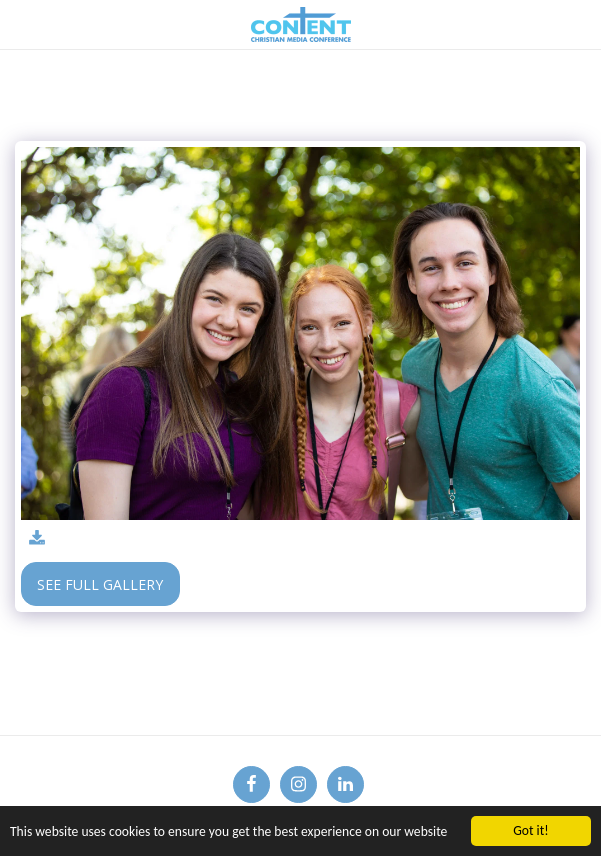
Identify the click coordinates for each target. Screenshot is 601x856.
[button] (22, 23)
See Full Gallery (100, 584)
